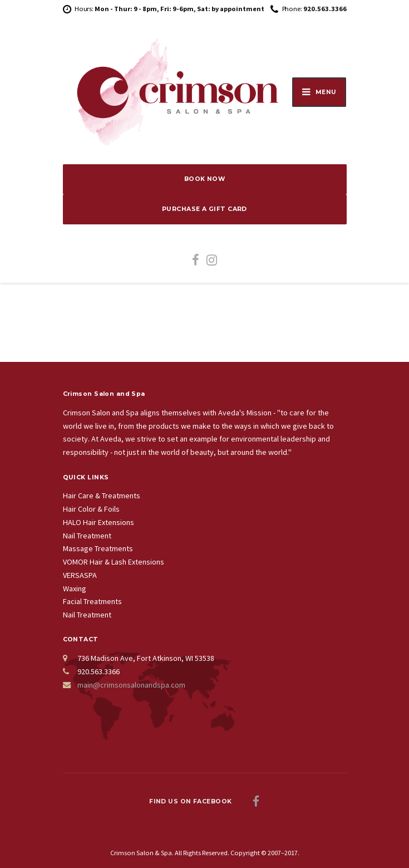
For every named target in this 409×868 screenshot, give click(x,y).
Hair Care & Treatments (102, 496)
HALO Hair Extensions (98, 522)
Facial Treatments (92, 601)
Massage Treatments (98, 548)
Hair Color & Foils (91, 509)
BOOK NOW (205, 179)
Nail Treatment (87, 536)
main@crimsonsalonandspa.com (131, 685)
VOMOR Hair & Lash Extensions (114, 562)
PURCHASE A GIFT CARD (204, 209)
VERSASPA (80, 575)
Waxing (75, 589)
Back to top (204, 820)
